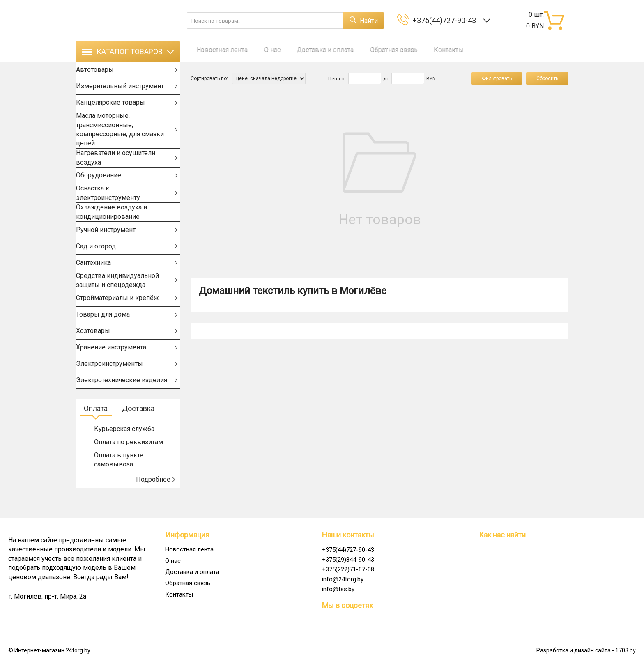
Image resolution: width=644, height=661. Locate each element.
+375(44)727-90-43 (446, 20)
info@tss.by (338, 589)
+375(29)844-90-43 (348, 560)
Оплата (96, 428)
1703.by (626, 651)
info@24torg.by (343, 579)
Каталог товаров (128, 52)
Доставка (138, 428)
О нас (260, 52)
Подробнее (156, 499)
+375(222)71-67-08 (348, 569)
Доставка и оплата (307, 52)
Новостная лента (216, 52)
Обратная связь (370, 52)
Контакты (419, 52)
